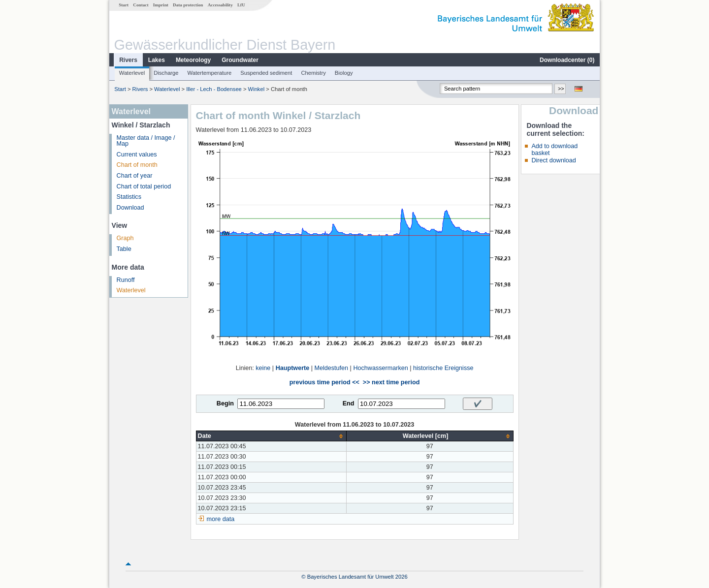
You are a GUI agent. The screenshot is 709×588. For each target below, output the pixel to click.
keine (263, 368)
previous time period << (324, 382)
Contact (141, 5)
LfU (241, 5)
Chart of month (137, 165)
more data (221, 519)
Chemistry (313, 73)
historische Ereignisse (443, 368)
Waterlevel (132, 73)
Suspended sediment (266, 73)
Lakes (157, 60)
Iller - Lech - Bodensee (214, 89)
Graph (125, 238)
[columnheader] (271, 436)
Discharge (166, 73)
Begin (225, 403)
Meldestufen (332, 368)
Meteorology (193, 60)
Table (124, 249)
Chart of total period (144, 186)
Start (124, 5)
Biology (344, 73)
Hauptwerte (293, 368)
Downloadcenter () (567, 60)
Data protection (188, 5)
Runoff (126, 280)
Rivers (128, 60)
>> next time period (391, 382)
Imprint (161, 5)
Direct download (553, 160)
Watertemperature (210, 73)
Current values (137, 155)
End (349, 403)
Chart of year (135, 176)
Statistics (129, 197)
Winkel (257, 89)
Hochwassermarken (380, 368)
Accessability (220, 5)
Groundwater (240, 60)
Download (130, 208)
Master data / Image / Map (146, 141)
